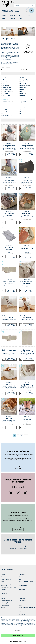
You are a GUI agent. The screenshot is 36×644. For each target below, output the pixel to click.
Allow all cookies (18, 636)
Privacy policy (23, 585)
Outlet (4, 18)
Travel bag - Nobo (9, 180)
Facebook (14, 487)
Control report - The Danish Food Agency (9, 588)
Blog (20, 579)
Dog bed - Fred (27, 180)
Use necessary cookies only (18, 641)
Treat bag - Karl (27, 419)
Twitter (18, 493)
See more (18, 468)
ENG (33, 16)
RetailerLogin (26, 11)
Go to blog (18, 529)
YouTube (11, 493)
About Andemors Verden (26, 582)
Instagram (22, 487)
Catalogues (22, 589)
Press (21, 18)
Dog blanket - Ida (27, 248)
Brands (4, 15)
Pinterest (25, 493)
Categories (14, 15)
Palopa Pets (12, 25)
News (21, 15)
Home (2, 25)
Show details (18, 630)
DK (29, 16)
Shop (6, 25)
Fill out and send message (18, 548)
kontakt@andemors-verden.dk (27, 607)
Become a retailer (13, 19)
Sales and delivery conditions (6, 585)
